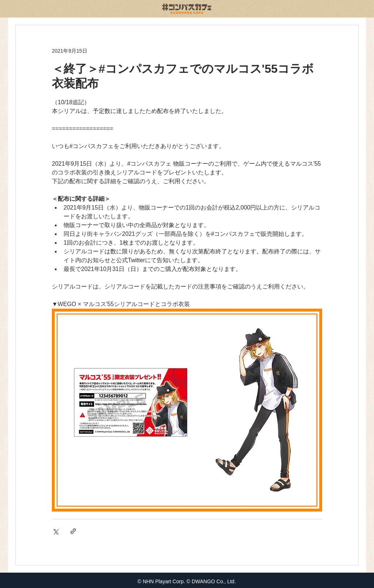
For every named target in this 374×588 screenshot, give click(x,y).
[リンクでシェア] (73, 531)
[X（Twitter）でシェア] (55, 531)
